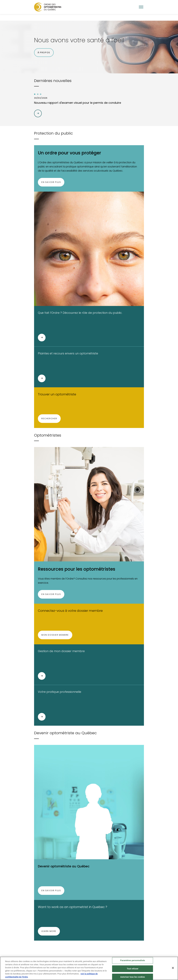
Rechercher (49, 419)
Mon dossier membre (55, 635)
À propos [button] (44, 53)
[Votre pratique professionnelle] (42, 717)
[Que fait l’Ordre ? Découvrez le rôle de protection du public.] (42, 338)
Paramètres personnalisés (133, 962)
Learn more (49, 931)
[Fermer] (173, 970)
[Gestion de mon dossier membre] (42, 676)
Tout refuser (133, 970)
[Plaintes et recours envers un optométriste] (42, 378)
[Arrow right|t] (38, 113)
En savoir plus (51, 182)
